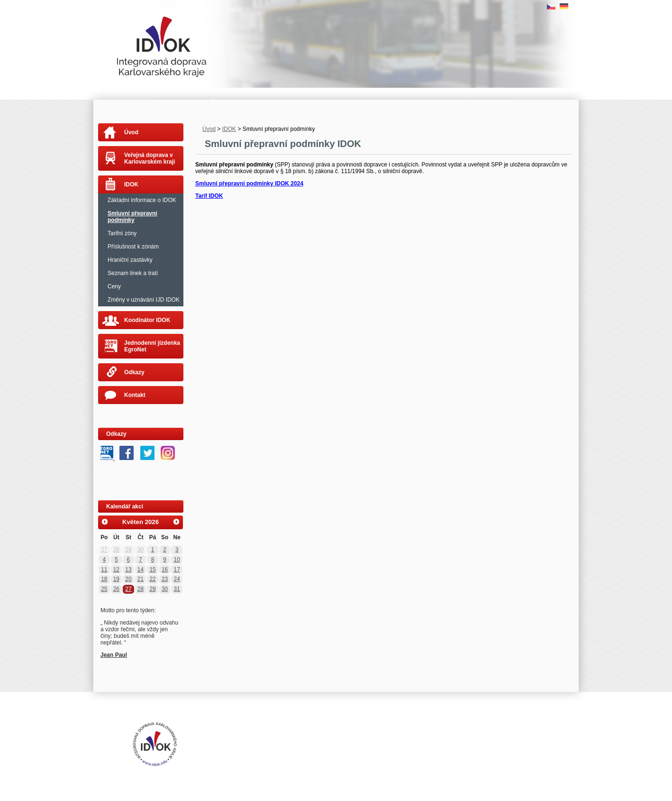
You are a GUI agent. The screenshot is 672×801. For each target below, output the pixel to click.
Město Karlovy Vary (261, 102)
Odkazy (134, 372)
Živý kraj (222, 102)
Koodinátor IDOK (147, 320)
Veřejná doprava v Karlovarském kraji (150, 158)
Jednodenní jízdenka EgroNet (152, 346)
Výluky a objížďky (492, 102)
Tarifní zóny (122, 233)
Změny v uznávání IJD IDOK (144, 300)
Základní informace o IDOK (142, 200)
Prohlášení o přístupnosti (285, 737)
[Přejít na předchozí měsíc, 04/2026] (105, 522)
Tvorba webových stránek (290, 744)
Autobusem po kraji (182, 102)
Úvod (209, 129)
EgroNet (301, 102)
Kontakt (135, 395)
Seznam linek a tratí (133, 273)
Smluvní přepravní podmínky (132, 217)
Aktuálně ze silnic (443, 102)
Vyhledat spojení (337, 102)
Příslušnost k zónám (133, 247)
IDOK (229, 129)
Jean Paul (114, 655)
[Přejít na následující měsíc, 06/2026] (176, 522)
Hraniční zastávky (130, 260)
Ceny (114, 286)
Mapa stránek (336, 737)
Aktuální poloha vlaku (390, 102)
